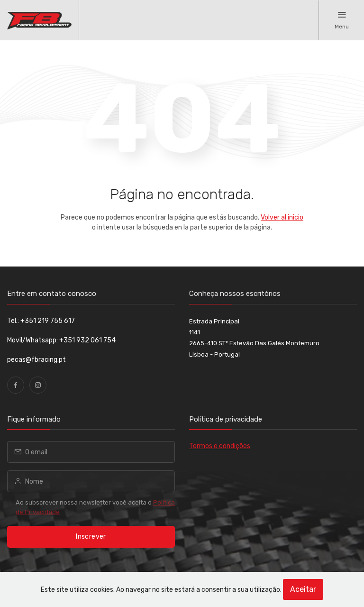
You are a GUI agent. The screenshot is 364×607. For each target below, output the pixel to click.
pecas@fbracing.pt (36, 360)
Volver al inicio (282, 217)
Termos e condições (220, 446)
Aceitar (303, 589)
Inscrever (91, 537)
